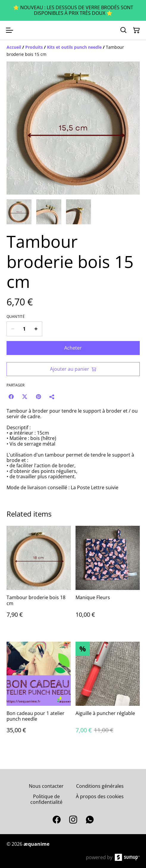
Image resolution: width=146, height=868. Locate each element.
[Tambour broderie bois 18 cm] (39, 578)
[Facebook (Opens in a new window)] (11, 397)
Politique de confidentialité (46, 799)
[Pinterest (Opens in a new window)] (38, 397)
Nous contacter (46, 786)
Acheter (73, 348)
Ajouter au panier (73, 369)
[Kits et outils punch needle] (74, 47)
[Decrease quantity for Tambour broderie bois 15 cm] (13, 329)
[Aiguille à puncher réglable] (108, 693)
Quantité (16, 317)
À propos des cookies (100, 796)
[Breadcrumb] (73, 51)
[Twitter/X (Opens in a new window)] (25, 397)
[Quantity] (24, 329)
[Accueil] (14, 47)
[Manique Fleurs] (108, 578)
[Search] (123, 30)
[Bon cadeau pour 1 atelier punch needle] (39, 693)
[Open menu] (10, 30)
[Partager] (52, 397)
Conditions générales (100, 786)
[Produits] (34, 47)
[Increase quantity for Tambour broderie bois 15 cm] (36, 329)
